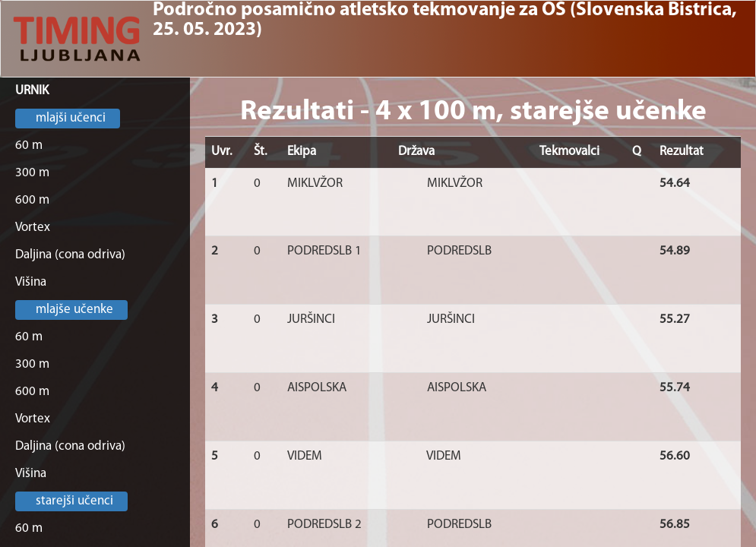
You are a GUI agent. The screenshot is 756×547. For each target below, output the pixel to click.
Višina (31, 282)
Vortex (33, 228)
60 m (29, 145)
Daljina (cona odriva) (70, 255)
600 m (32, 200)
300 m (32, 173)
